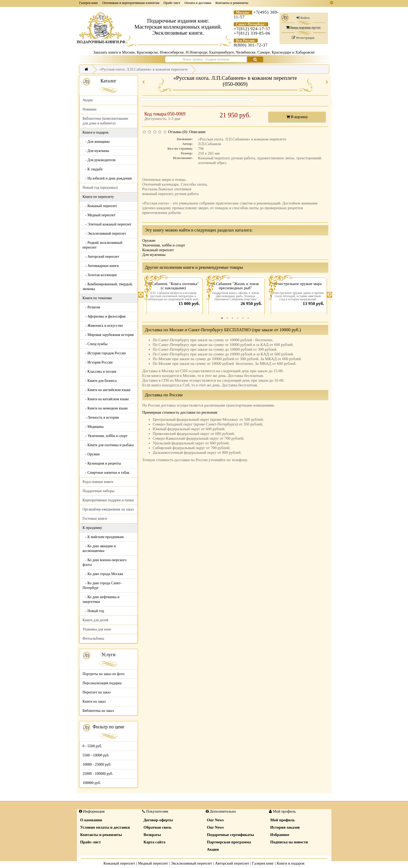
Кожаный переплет (158, 250)
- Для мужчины (96, 151)
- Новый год (93, 611)
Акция (88, 100)
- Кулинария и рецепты (102, 463)
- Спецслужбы (95, 344)
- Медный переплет (99, 215)
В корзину (297, 117)
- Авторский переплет (101, 257)
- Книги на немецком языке (105, 408)
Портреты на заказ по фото (104, 674)
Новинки (90, 109)
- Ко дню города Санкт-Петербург (102, 585)
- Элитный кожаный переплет (107, 224)
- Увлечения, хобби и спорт (105, 436)
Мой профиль (283, 820)
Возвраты (152, 835)
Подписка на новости (289, 842)
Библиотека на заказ (98, 711)
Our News (215, 820)
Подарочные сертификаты (231, 835)
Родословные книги (98, 482)
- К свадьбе (93, 169)
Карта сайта (154, 842)
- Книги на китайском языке (106, 399)
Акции (213, 849)
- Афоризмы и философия (104, 316)
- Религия (91, 307)
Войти (303, 18)
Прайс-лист (172, 3)
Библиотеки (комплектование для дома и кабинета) (105, 121)
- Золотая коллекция (100, 275)
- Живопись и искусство (103, 326)
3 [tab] (232, 318)
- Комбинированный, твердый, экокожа (108, 286)
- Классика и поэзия (100, 372)
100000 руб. (92, 783)
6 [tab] (248, 318)
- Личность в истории (101, 417)
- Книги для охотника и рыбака (108, 445)
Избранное (280, 835)
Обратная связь (158, 827)
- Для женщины (96, 142)
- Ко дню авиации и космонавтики (99, 548)
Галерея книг (89, 3)
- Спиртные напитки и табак (106, 473)
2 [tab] (227, 318)
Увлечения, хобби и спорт (164, 245)
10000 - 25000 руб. (97, 764)
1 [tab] (222, 318)
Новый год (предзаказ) (100, 188)
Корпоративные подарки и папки (108, 500)
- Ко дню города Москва (103, 574)
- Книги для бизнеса (100, 381)
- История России (98, 362)
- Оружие (91, 454)
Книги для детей (96, 620)
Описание (197, 132)
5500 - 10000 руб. (96, 755)
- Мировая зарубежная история (108, 335)
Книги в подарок (291, 863)
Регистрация (303, 38)
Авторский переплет (232, 863)
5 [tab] (243, 318)
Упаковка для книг (97, 629)
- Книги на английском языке (107, 390)
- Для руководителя (99, 160)
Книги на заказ (94, 701)
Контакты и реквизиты (232, 3)
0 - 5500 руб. (92, 746)
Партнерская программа (229, 842)
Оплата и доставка (198, 3)
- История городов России (104, 353)
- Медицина (93, 427)
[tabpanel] (173, 295)
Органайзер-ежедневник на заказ (108, 509)
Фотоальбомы (94, 638)
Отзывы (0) (178, 132)
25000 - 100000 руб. (98, 774)
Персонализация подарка (102, 683)
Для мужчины (154, 255)
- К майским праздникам (103, 537)
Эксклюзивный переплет (192, 863)
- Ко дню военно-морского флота (105, 562)
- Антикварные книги (101, 266)
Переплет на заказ (97, 692)
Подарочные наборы (99, 491)
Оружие (149, 240)
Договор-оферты (158, 820)
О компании (91, 820)
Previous (141, 295)
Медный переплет (153, 863)
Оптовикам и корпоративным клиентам (131, 3)
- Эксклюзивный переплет (104, 233)
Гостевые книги (95, 519)
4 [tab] (238, 318)
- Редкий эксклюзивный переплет (103, 245)
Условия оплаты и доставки (105, 827)
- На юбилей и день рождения (107, 178)
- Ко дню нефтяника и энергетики (101, 599)
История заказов (285, 827)
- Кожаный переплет (100, 206)
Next (330, 295)
